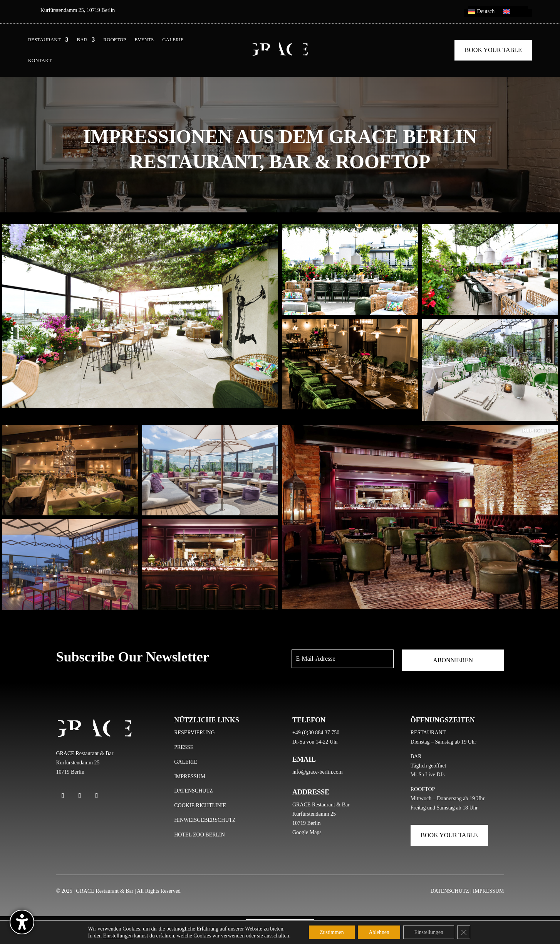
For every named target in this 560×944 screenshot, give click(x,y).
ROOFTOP (115, 40)
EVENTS (144, 40)
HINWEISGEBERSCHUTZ (205, 820)
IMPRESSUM (190, 777)
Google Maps (307, 832)
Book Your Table (493, 50)
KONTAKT (40, 61)
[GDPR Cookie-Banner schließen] (466, 932)
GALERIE (173, 40)
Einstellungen (115, 935)
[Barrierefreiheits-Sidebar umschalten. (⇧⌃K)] (22, 922)
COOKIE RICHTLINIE (200, 805)
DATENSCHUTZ (193, 791)
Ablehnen (379, 932)
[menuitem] (481, 13)
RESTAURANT (44, 40)
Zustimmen (330, 932)
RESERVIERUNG (194, 733)
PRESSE (184, 747)
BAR (82, 40)
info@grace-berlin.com (318, 772)
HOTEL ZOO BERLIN (200, 835)
